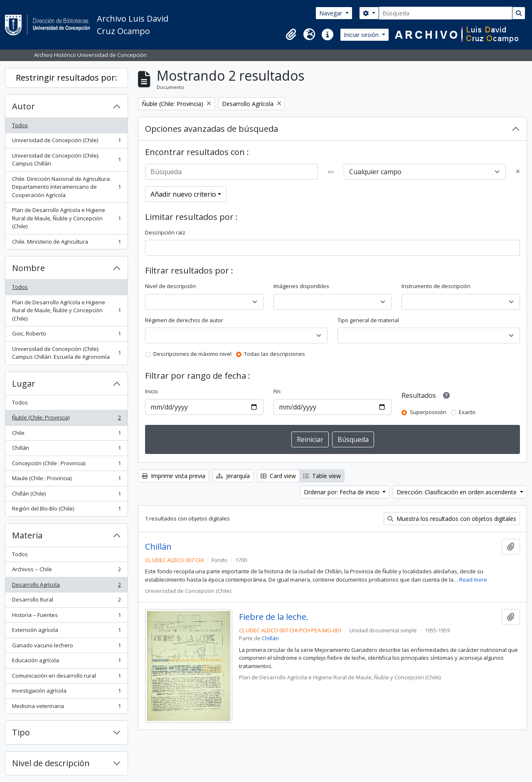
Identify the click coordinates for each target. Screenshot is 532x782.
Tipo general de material (368, 320)
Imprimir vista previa (174, 476)
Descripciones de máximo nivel (192, 354)
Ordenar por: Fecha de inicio (342, 492)
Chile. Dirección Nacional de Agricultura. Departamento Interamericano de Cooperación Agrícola (66, 187)
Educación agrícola (66, 662)
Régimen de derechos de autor (184, 320)
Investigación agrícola (66, 692)
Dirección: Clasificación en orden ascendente (457, 492)
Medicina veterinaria (66, 708)
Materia (27, 535)
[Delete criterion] (518, 172)
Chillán (66, 450)
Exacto (467, 412)
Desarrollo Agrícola (66, 586)
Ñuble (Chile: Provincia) (66, 419)
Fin (277, 391)
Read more (473, 580)
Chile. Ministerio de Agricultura (66, 243)
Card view (278, 476)
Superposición (428, 412)
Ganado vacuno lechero (66, 647)
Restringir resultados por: (66, 78)
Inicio (151, 391)
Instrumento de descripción (436, 286)
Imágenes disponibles (301, 286)
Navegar (331, 13)
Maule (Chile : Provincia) (66, 480)
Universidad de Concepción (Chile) (66, 142)
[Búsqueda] (446, 13)
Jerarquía (233, 476)
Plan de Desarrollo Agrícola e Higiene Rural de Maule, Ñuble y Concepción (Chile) (66, 218)
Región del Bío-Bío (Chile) (66, 510)
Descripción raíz (165, 232)
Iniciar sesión (362, 35)
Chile (66, 435)
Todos (20, 125)
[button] (291, 35)
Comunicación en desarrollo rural (66, 677)
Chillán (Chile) (66, 495)
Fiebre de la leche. (274, 617)
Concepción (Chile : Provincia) (66, 465)
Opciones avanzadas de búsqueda (212, 129)
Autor (23, 106)
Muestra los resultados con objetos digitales (452, 519)
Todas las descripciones (275, 354)
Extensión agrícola (66, 632)
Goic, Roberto (66, 335)
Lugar (24, 384)
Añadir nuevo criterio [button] (183, 194)
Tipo (21, 732)
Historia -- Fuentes (66, 617)
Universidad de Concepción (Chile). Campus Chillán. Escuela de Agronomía (66, 353)
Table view (322, 476)
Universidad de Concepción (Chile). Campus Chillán (66, 160)
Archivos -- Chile (66, 571)
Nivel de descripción (51, 763)
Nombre (28, 268)
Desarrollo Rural (66, 601)
